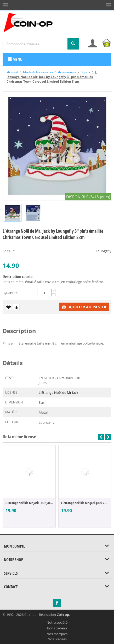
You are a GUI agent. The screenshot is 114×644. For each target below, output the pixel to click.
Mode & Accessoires (38, 72)
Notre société (57, 622)
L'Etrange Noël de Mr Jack (58, 392)
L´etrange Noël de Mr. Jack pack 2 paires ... (85, 503)
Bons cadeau (57, 628)
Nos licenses (57, 639)
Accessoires (67, 72)
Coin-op (63, 615)
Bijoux (85, 72)
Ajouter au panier (84, 307)
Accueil (13, 72)
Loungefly (104, 251)
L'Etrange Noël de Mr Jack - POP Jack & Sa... (29, 503)
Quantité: (11, 293)
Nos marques (57, 634)
